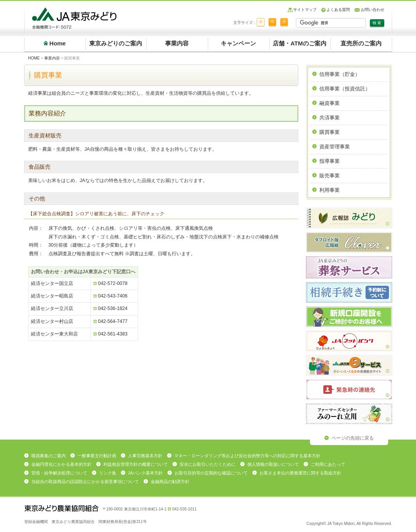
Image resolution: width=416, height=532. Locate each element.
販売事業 (330, 176)
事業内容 (177, 43)
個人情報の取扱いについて (273, 464)
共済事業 (330, 118)
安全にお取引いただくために (208, 464)
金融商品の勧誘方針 (170, 482)
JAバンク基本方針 (146, 473)
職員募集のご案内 (49, 456)
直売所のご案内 (361, 43)
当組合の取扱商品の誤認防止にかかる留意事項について (85, 482)
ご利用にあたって (328, 464)
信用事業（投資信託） (345, 89)
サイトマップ (305, 10)
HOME (34, 58)
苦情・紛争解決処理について (59, 473)
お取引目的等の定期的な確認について (211, 473)
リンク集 (108, 473)
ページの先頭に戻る (353, 438)
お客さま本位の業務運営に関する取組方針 (300, 473)
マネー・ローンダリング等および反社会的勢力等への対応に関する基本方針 (247, 456)
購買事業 (330, 132)
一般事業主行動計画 (97, 456)
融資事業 (330, 103)
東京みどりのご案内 (116, 43)
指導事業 (330, 161)
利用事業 (330, 190)
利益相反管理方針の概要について (136, 464)
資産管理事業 (335, 147)
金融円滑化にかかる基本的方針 (61, 464)
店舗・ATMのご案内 (300, 43)
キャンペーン (238, 43)
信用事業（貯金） (340, 74)
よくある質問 (338, 10)
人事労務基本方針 (145, 456)
